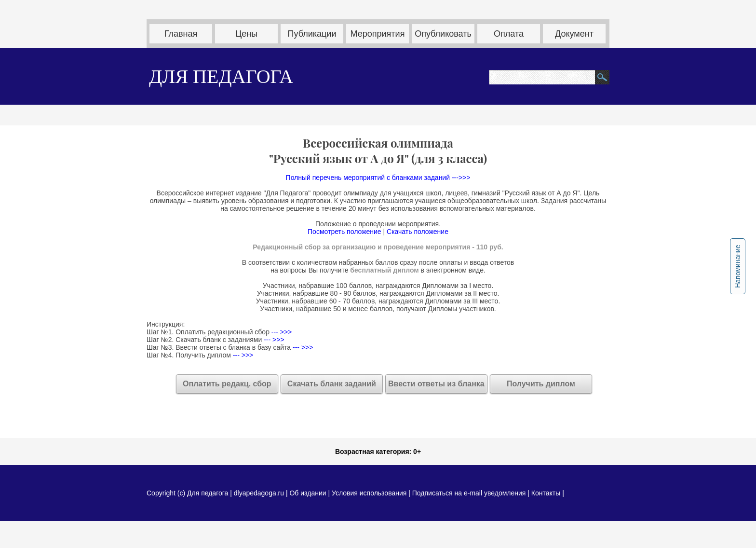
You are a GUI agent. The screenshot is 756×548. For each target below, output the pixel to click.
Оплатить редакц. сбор (227, 384)
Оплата (509, 34)
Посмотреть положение (344, 232)
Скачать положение (418, 232)
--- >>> (281, 332)
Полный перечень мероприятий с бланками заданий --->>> (378, 178)
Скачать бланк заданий (332, 384)
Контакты (546, 493)
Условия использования (369, 493)
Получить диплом (541, 384)
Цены (246, 34)
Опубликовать (443, 34)
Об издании (308, 493)
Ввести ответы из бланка (436, 384)
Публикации (312, 34)
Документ (574, 34)
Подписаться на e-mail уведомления (469, 493)
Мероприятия (378, 34)
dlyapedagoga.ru (260, 493)
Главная (181, 34)
